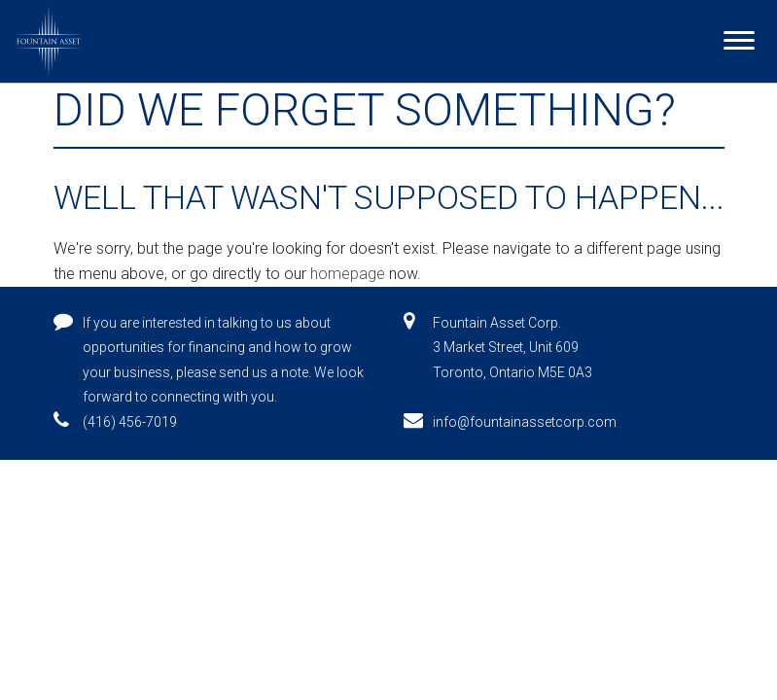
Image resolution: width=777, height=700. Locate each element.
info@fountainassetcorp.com (525, 422)
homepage (348, 274)
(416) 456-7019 (130, 422)
